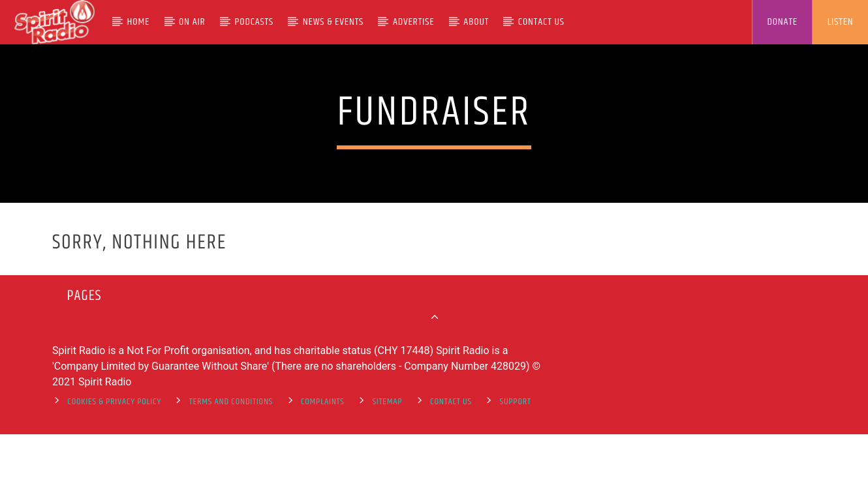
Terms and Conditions (231, 460)
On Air (192, 22)
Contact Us (541, 22)
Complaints (323, 460)
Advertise (414, 22)
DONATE (782, 22)
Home (139, 22)
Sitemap (387, 460)
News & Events (333, 22)
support (516, 460)
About (476, 22)
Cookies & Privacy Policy (114, 460)
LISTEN (841, 22)
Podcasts (255, 22)
